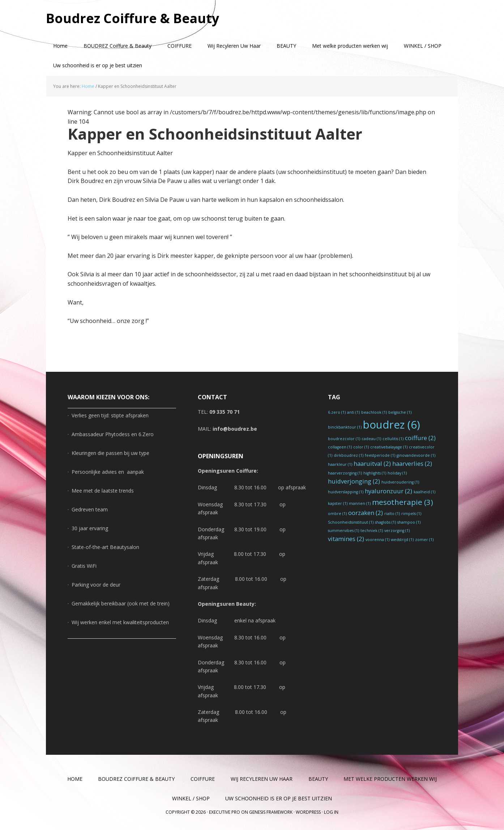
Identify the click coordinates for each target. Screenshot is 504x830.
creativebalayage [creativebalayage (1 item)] (389, 447)
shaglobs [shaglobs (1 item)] (385, 522)
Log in (331, 812)
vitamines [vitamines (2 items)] (346, 539)
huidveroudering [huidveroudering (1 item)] (400, 482)
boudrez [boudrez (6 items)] (392, 425)
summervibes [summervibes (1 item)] (343, 531)
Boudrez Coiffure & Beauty (133, 18)
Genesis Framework (271, 812)
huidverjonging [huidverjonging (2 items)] (354, 481)
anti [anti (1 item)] (353, 412)
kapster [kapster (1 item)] (338, 503)
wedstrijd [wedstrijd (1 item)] (402, 540)
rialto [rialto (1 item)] (392, 514)
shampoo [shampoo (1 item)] (409, 522)
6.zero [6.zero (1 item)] (337, 412)
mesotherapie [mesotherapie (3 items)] (403, 502)
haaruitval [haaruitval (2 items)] (372, 463)
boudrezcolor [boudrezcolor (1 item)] (344, 439)
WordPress (308, 812)
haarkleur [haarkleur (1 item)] (340, 464)
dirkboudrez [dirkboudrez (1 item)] (349, 455)
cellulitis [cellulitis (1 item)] (393, 439)
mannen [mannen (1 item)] (360, 503)
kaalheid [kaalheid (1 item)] (424, 492)
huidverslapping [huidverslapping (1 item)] (346, 492)
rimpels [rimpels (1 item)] (411, 514)
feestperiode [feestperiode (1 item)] (380, 455)
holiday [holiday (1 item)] (397, 473)
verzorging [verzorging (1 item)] (397, 531)
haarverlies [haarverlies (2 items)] (412, 463)
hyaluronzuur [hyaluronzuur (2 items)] (388, 491)
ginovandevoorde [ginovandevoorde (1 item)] (416, 455)
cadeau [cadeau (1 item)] (371, 439)
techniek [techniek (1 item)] (372, 531)
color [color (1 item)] (361, 447)
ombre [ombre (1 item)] (337, 514)
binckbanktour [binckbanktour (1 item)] (345, 427)
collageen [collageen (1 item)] (340, 447)
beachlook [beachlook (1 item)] (374, 412)
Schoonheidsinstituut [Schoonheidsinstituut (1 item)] (351, 522)
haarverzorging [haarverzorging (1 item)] (345, 473)
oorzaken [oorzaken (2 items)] (366, 513)
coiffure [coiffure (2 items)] (420, 438)
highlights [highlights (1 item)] (375, 473)
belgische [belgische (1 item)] (400, 412)
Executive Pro (225, 812)
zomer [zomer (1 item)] (424, 540)
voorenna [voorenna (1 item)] (377, 540)
